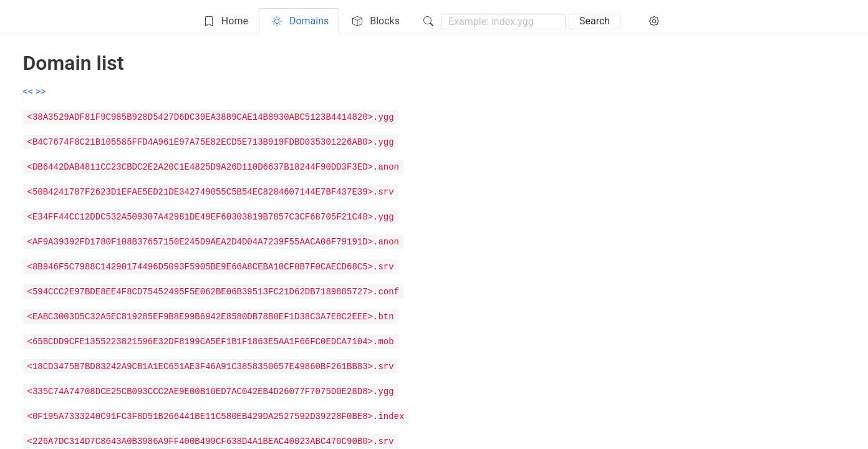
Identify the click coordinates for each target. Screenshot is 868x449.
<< (29, 91)
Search (595, 21)
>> (41, 91)
